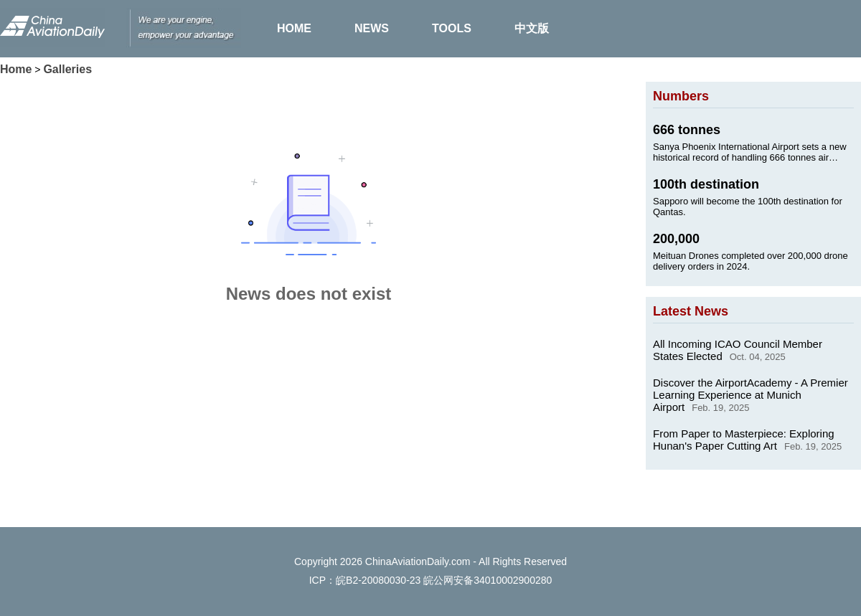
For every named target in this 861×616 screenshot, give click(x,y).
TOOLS (452, 28)
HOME (294, 28)
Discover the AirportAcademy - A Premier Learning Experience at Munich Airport (751, 395)
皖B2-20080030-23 (378, 580)
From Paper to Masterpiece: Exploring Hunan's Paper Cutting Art (744, 440)
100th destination (706, 184)
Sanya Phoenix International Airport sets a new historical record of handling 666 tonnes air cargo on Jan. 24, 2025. (750, 152)
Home (16, 69)
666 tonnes (687, 130)
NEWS (372, 28)
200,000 (676, 239)
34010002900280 (513, 580)
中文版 (532, 28)
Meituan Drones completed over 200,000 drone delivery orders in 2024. (751, 261)
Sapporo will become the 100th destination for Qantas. (748, 207)
